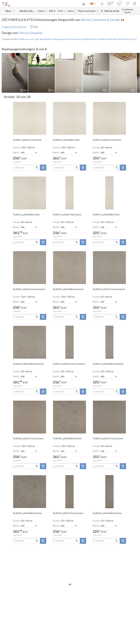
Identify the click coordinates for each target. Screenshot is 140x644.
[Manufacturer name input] (9, 11)
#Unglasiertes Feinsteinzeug (67, 39)
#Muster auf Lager (30, 39)
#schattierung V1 (127, 39)
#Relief (86, 39)
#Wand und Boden (108, 39)
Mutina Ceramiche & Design (100, 20)
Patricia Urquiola (30, 33)
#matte (94, 39)
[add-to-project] (43, 168)
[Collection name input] (28, 11)
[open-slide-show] (30, 118)
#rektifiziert (46, 39)
